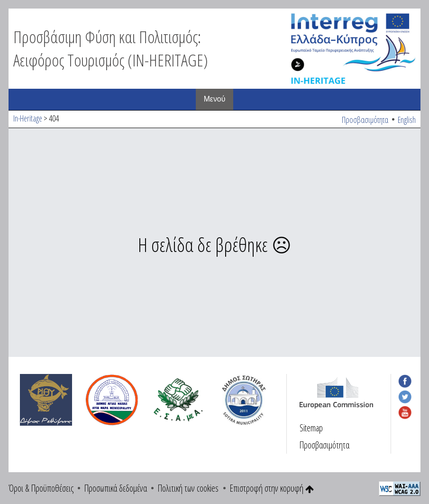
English (407, 120)
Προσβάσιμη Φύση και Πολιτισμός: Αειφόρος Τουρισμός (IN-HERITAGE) (110, 48)
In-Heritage (28, 118)
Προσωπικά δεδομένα (116, 488)
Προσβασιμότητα (365, 120)
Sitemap (311, 428)
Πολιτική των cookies (188, 488)
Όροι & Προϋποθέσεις (41, 488)
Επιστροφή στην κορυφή (272, 488)
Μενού (215, 99)
